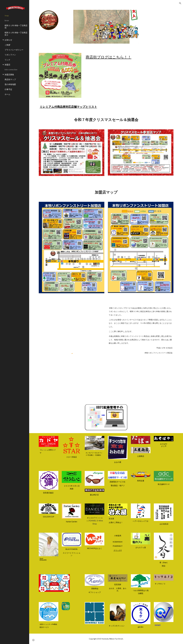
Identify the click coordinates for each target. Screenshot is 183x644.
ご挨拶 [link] (7, 45)
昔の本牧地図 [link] (10, 84)
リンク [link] (7, 60)
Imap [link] (7, 15)
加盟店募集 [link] (9, 74)
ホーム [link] (7, 94)
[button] (180, 3)
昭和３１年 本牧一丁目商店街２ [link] (16, 34)
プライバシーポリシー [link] (14, 50)
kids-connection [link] (11, 69)
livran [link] (7, 20)
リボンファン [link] (10, 55)
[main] (129, 57)
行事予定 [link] (8, 89)
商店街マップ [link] (10, 79)
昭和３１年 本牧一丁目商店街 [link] (16, 27)
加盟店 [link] (7, 65)
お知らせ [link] (8, 40)
